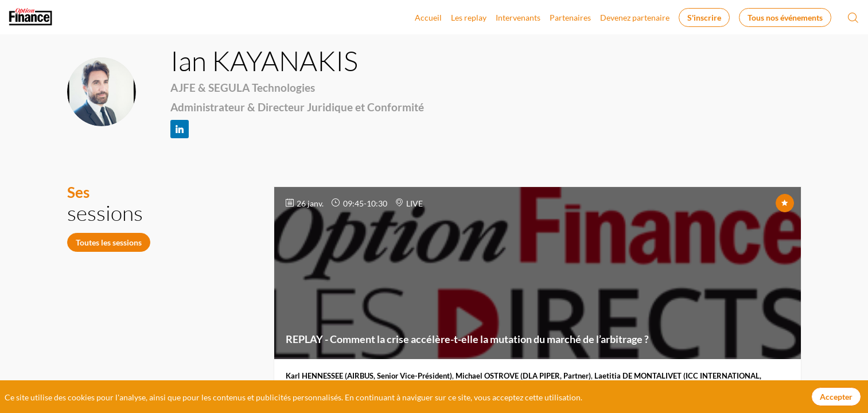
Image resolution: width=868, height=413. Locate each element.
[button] (704, 17)
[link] (428, 17)
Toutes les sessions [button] (109, 242)
